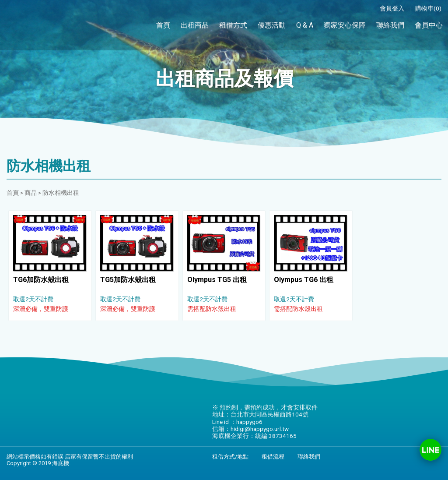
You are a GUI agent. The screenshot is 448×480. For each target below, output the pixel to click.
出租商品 (195, 25)
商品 (31, 193)
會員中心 (429, 25)
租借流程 (273, 457)
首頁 (163, 25)
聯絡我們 (390, 25)
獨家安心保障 (345, 25)
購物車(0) (428, 8)
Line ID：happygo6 (430, 450)
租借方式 (233, 25)
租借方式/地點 (230, 457)
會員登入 (392, 8)
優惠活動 (272, 25)
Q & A (305, 25)
